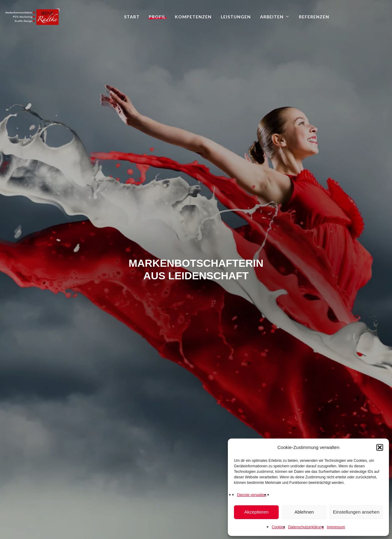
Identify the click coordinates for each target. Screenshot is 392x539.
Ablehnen (304, 512)
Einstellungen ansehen (356, 512)
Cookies (278, 527)
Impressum (336, 527)
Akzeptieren (256, 512)
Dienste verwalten (252, 495)
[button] (380, 447)
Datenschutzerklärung (306, 527)
